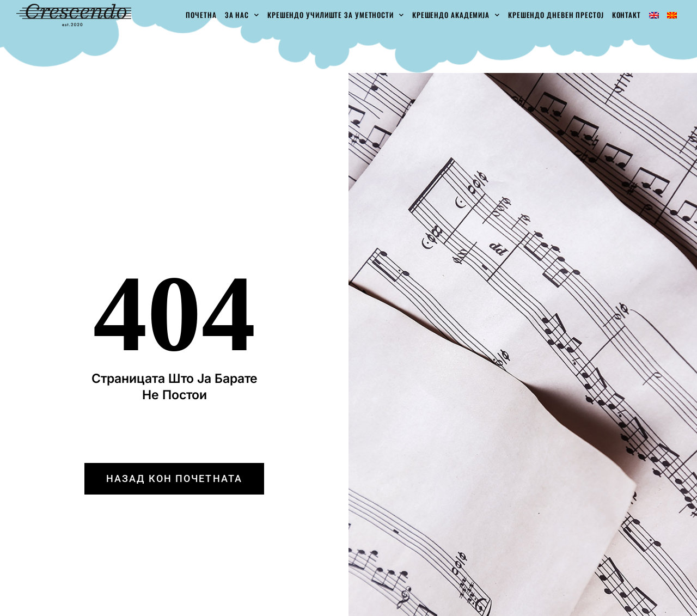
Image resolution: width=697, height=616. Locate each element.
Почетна (201, 15)
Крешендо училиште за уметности (336, 15)
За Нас (242, 15)
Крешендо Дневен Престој (556, 15)
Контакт (626, 15)
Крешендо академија (456, 15)
